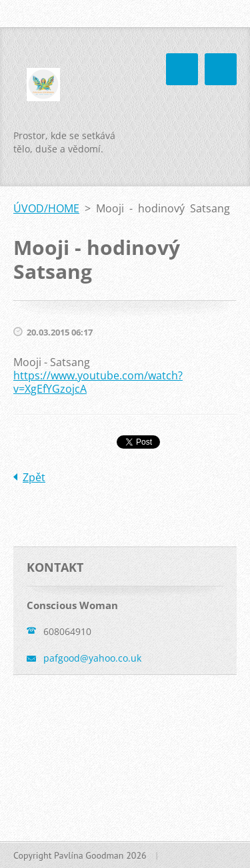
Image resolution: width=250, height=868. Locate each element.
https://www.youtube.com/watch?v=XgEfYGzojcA (98, 382)
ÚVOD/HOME (46, 208)
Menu (221, 69)
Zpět (34, 477)
